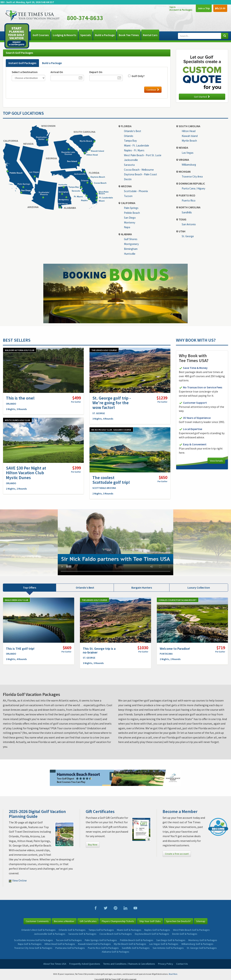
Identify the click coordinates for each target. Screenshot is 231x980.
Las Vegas (188, 153)
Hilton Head (189, 131)
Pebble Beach (132, 213)
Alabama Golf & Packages (115, 952)
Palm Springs (131, 208)
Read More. (173, 974)
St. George (188, 236)
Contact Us (182, 964)
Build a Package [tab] (52, 63)
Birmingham (131, 249)
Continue (153, 90)
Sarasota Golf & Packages (82, 934)
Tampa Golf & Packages (101, 930)
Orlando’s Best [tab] (85, 587)
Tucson (128, 196)
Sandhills (187, 212)
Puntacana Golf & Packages (70, 948)
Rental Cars (150, 35)
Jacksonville (131, 160)
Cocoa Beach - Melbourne (139, 170)
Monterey (130, 222)
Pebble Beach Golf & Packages (137, 940)
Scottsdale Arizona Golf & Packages (33, 940)
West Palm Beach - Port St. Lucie (143, 155)
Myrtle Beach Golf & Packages (130, 944)
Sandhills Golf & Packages (136, 948)
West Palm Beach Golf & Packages (191, 930)
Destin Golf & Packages (185, 934)
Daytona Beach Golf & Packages (152, 934)
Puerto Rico (189, 200)
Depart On (96, 72)
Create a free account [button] (177, 854)
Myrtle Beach (189, 141)
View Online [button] (18, 880)
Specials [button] (86, 35)
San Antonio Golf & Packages (168, 948)
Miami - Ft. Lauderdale (137, 145)
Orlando (129, 136)
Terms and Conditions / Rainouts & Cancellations (129, 964)
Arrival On (57, 72)
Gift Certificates (100, 811)
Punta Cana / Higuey (193, 188)
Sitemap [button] (201, 921)
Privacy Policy (166, 964)
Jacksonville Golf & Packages (50, 934)
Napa (127, 227)
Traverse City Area (192, 177)
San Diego (130, 218)
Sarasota (129, 165)
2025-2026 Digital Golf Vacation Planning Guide (37, 814)
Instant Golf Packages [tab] (22, 63)
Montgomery (131, 244)
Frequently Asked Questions (85, 964)
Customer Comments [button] (37, 921)
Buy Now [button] (93, 845)
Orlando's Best (133, 131)
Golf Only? (138, 76)
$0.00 (220, 9)
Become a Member (180, 811)
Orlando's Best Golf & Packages (38, 930)
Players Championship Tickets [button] (118, 921)
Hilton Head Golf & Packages (60, 944)
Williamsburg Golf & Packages (197, 944)
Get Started (202, 97)
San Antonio (189, 224)
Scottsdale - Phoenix (136, 191)
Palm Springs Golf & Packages (101, 940)
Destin (128, 179)
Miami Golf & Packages (129, 930)
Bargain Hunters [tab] (142, 587)
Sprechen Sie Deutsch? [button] (178, 921)
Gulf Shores (131, 239)
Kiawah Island (190, 136)
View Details (216, 461)
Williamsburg (189, 165)
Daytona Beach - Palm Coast (140, 174)
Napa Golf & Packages (30, 944)
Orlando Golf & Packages (72, 930)
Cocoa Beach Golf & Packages (116, 934)
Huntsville (130, 254)
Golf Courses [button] (41, 35)
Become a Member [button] (64, 921)
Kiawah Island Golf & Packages (94, 944)
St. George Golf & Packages (202, 948)
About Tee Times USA (55, 964)
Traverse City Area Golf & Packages (33, 948)
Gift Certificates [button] (88, 921)
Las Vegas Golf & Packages (164, 944)
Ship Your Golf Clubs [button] (150, 921)
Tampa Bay (130, 141)
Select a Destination (25, 72)
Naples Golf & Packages (157, 930)
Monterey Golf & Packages (203, 940)
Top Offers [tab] (30, 587)
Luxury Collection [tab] (199, 587)
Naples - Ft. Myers (134, 150)
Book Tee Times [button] (129, 35)
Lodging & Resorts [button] (65, 35)
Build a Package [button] (105, 35)
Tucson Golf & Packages (69, 940)
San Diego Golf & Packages (171, 940)
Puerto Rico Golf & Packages (103, 948)
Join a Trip (203, 8)
